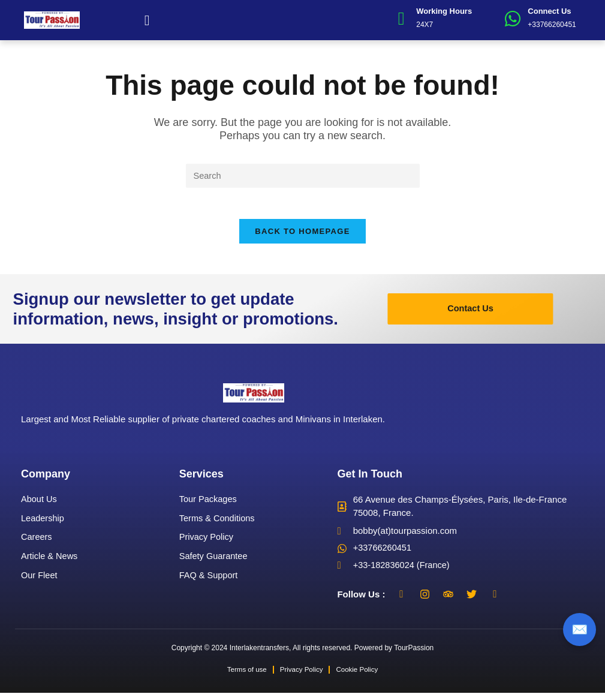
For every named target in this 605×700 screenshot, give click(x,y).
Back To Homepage (302, 237)
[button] (147, 20)
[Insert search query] (303, 176)
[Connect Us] (513, 19)
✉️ (580, 629)
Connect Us (549, 11)
